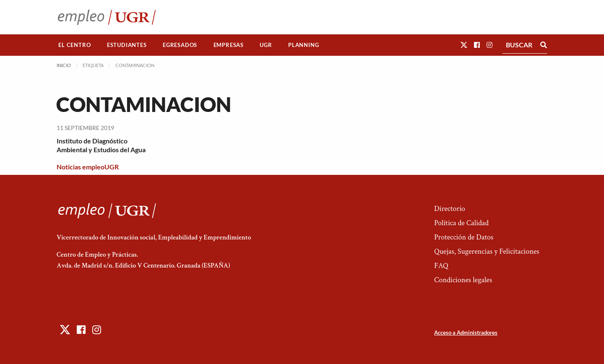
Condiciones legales (463, 280)
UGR (266, 45)
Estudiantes (127, 45)
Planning (303, 45)
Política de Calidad (461, 223)
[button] (464, 45)
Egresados (180, 45)
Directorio (450, 209)
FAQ (441, 266)
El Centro (74, 45)
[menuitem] (75, 45)
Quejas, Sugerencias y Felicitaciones (487, 251)
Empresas (229, 45)
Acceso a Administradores (466, 333)
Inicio (64, 65)
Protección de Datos (464, 237)
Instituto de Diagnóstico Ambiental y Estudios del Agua (101, 145)
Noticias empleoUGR (88, 167)
